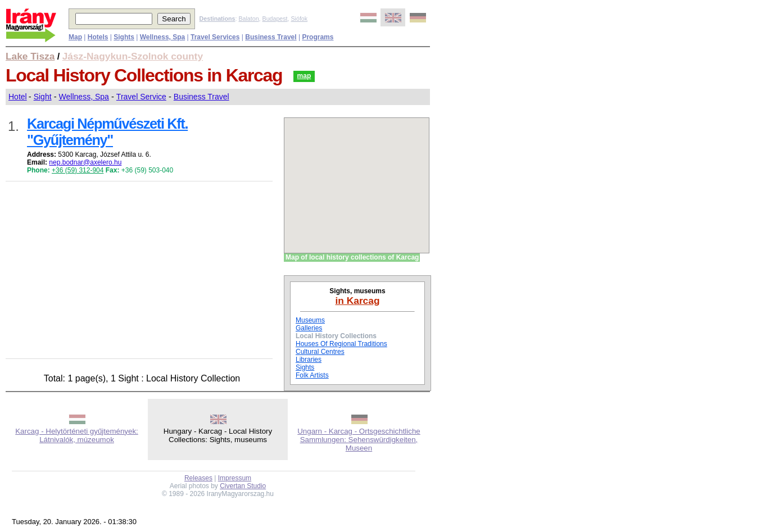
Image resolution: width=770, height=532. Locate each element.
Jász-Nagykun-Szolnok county (133, 56)
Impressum (235, 478)
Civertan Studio (243, 486)
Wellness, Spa (84, 97)
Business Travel (201, 97)
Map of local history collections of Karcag (352, 257)
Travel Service (141, 97)
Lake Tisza (30, 56)
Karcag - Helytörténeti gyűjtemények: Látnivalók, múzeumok (77, 435)
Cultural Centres (320, 352)
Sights (305, 367)
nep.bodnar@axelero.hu (85, 162)
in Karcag (358, 301)
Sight (43, 97)
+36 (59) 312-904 (78, 170)
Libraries (309, 360)
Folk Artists (312, 375)
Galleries (309, 328)
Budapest (275, 19)
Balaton (248, 19)
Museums (310, 320)
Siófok (299, 19)
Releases (198, 478)
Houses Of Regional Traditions (341, 344)
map (304, 76)
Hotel (18, 97)
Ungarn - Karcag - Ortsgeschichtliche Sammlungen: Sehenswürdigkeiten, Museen (359, 440)
